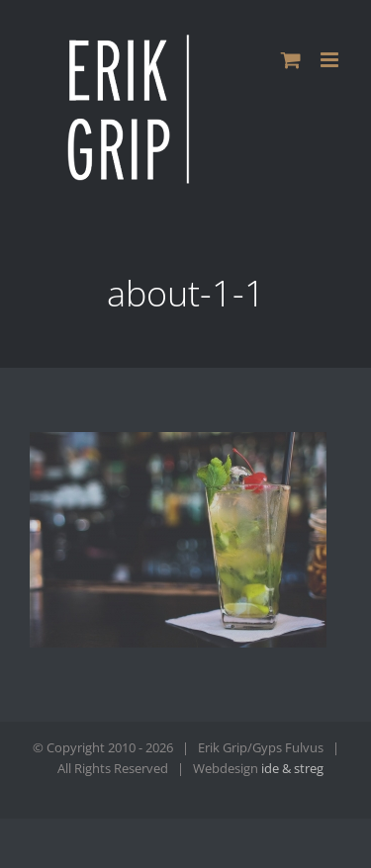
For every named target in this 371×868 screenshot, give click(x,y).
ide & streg (292, 768)
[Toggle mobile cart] (291, 60)
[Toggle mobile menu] (331, 60)
